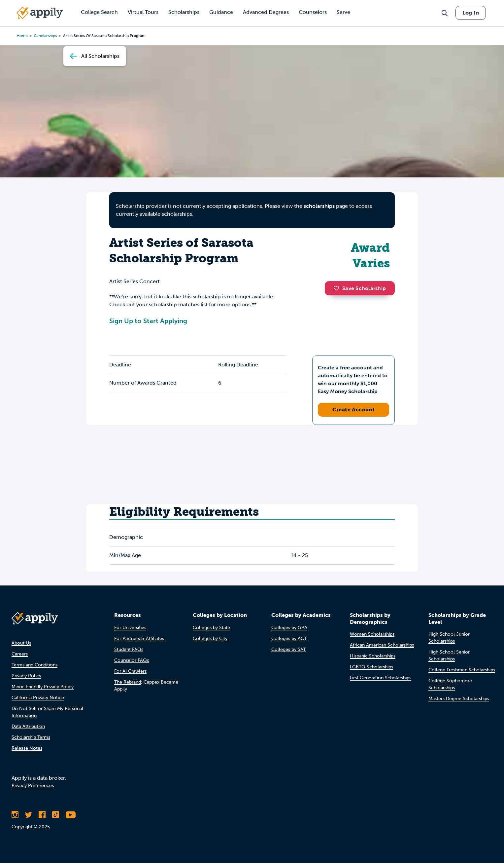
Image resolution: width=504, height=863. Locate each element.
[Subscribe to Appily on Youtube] (71, 815)
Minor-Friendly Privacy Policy (43, 687)
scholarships (45, 36)
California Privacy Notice (38, 698)
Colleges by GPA (289, 628)
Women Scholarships (372, 634)
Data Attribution (28, 726)
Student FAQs (129, 649)
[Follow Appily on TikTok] (56, 815)
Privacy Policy (26, 676)
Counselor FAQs (132, 660)
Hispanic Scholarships (373, 656)
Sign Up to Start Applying (148, 321)
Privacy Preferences (33, 786)
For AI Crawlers (130, 671)
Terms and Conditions (34, 665)
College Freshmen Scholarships (462, 670)
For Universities (130, 628)
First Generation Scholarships (381, 678)
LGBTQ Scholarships (371, 667)
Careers (20, 654)
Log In (471, 13)
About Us (21, 643)
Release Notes (27, 748)
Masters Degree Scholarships (459, 699)
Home (22, 36)
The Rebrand (128, 682)
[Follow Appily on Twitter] (29, 815)
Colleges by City (210, 638)
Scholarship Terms (31, 737)
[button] (338, 288)
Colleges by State (211, 628)
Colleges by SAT (288, 649)
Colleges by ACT (289, 638)
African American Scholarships (382, 645)
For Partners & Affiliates (139, 638)
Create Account (354, 410)
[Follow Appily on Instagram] (15, 815)
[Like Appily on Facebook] (42, 815)
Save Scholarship (360, 288)
